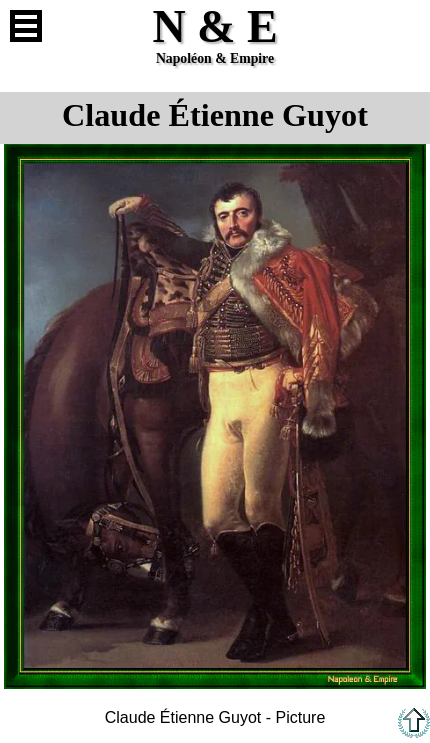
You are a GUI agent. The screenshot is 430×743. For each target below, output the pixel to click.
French (404, 26)
